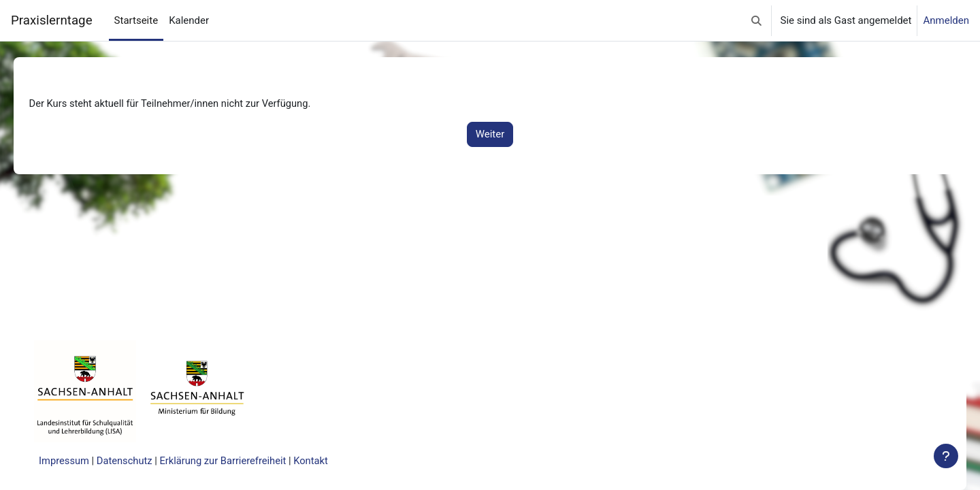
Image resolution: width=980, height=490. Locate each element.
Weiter (490, 135)
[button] (756, 20)
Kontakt (336, 461)
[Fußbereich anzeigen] (946, 456)
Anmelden (946, 20)
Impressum (84, 461)
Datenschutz (146, 461)
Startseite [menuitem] (136, 20)
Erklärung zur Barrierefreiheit (246, 461)
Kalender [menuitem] (189, 20)
